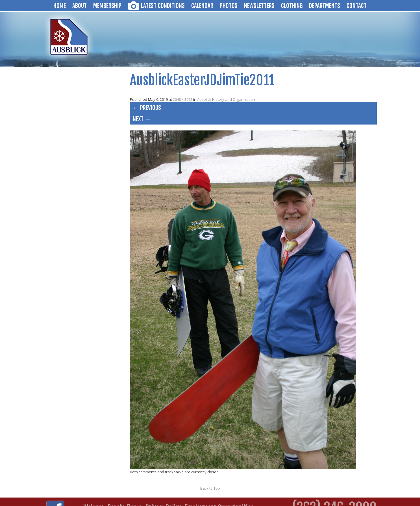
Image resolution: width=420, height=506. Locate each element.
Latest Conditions (163, 6)
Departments (325, 6)
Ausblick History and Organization (226, 99)
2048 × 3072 (183, 99)
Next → (142, 119)
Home (60, 6)
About (80, 6)
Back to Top (210, 488)
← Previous (147, 108)
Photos (229, 6)
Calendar (202, 6)
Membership (107, 6)
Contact (357, 6)
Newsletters (259, 6)
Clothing (292, 6)
